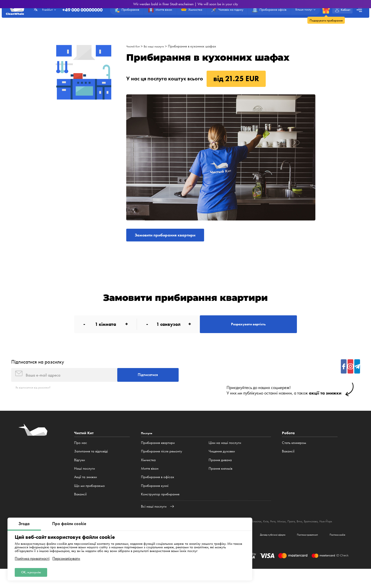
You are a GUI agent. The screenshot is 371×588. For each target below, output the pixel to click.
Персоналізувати (66, 556)
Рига (306, 534)
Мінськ (316, 534)
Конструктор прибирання (160, 507)
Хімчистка (148, 473)
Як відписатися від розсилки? (37, 400)
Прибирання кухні (155, 498)
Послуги (148, 446)
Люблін (272, 534)
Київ (297, 534)
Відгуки (79, 473)
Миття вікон (150, 481)
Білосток (286, 534)
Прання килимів (220, 481)
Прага (328, 534)
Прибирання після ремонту (162, 464)
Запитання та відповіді (91, 464)
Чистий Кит (135, 46)
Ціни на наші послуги (225, 455)
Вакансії (80, 507)
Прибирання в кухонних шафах (200, 46)
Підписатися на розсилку (38, 370)
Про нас (81, 455)
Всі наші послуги (160, 46)
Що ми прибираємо (89, 498)
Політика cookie (332, 553)
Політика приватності (32, 556)
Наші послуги (84, 481)
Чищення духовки (222, 464)
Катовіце (258, 534)
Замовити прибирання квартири (177, 237)
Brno (338, 534)
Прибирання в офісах (158, 490)
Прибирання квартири (158, 455)
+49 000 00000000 (69, 12)
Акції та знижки (85, 490)
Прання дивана (220, 473)
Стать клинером (294, 455)
